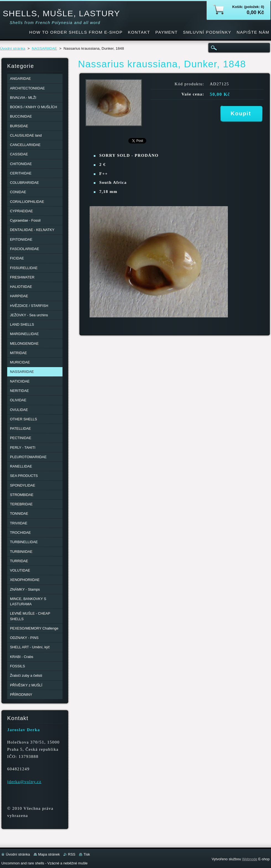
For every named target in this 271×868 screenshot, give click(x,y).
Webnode (250, 859)
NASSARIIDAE (44, 48)
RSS (72, 854)
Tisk (87, 854)
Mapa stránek (49, 854)
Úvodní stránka (13, 48)
